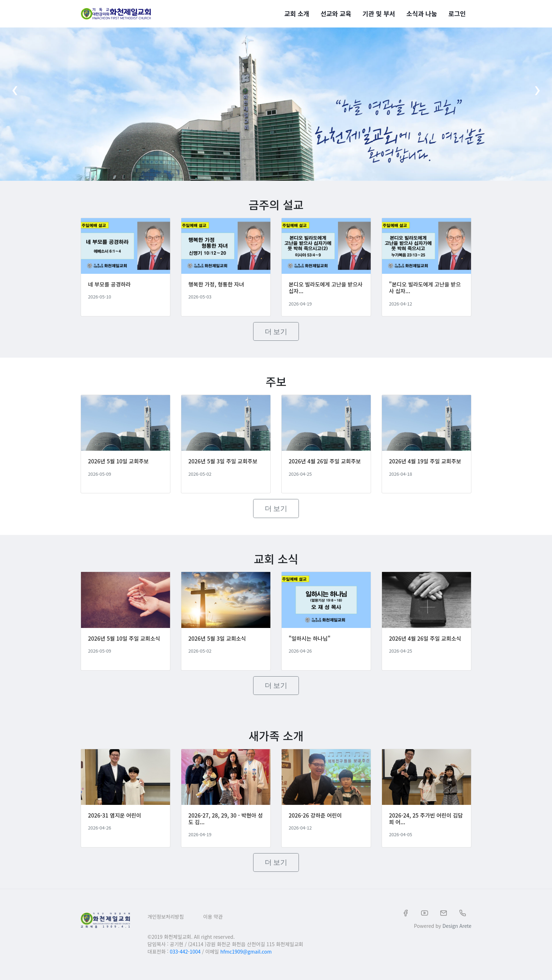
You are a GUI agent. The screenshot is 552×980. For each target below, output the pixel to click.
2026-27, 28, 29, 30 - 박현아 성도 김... (224, 826)
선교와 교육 (336, 12)
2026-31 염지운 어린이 (116, 823)
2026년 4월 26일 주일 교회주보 (324, 468)
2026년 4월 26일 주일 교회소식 (424, 647)
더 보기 (276, 333)
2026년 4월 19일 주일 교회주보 (424, 468)
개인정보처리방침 (166, 924)
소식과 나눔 (422, 12)
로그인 (457, 12)
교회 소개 (297, 12)
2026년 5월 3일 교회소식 (218, 644)
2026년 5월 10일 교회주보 (120, 465)
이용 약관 (213, 924)
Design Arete (457, 933)
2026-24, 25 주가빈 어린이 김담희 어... (425, 826)
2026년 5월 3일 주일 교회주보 (224, 465)
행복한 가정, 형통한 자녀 (217, 286)
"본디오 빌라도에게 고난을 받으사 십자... (424, 289)
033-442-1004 (185, 959)
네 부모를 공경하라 (110, 286)
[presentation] (15, 94)
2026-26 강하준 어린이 (316, 823)
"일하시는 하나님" (310, 644)
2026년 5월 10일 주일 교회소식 (123, 647)
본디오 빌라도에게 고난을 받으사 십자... (325, 289)
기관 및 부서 (379, 12)
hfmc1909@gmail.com (246, 959)
